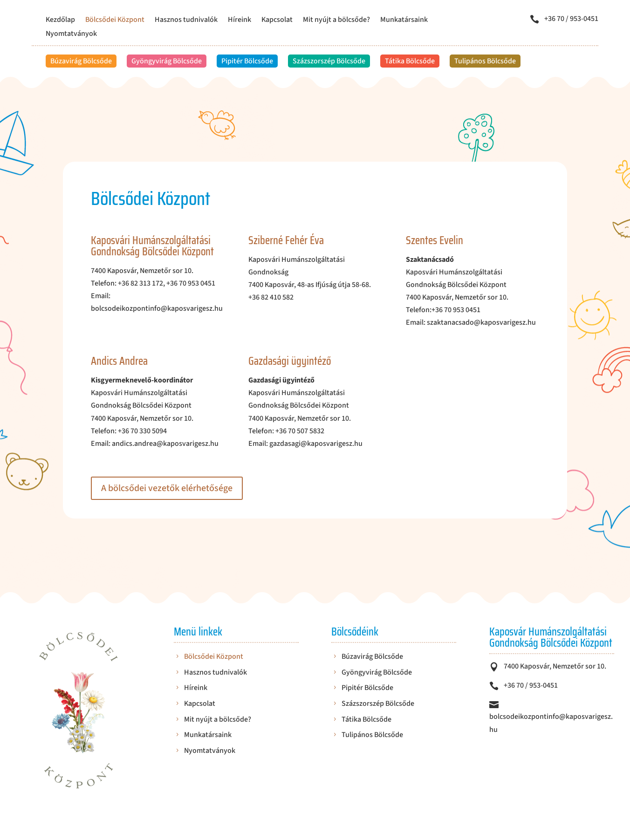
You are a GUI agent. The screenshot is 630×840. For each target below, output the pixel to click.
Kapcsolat (277, 20)
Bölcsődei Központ (115, 20)
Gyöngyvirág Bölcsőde (167, 61)
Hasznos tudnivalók (186, 20)
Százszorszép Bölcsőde (329, 61)
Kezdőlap (60, 20)
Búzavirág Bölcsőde (81, 61)
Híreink (240, 20)
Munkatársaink (404, 20)
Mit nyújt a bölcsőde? (336, 20)
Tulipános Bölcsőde (485, 61)
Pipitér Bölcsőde (247, 61)
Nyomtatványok (71, 34)
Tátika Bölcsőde (410, 61)
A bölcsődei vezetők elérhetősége (167, 488)
